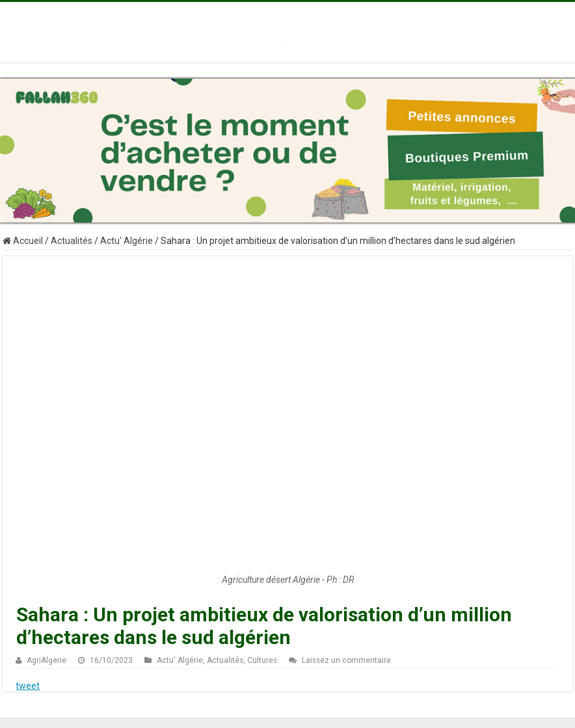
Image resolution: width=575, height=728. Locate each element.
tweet (28, 686)
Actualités (72, 241)
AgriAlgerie (47, 660)
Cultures (262, 660)
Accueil (23, 241)
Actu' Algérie (127, 241)
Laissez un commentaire (346, 660)
